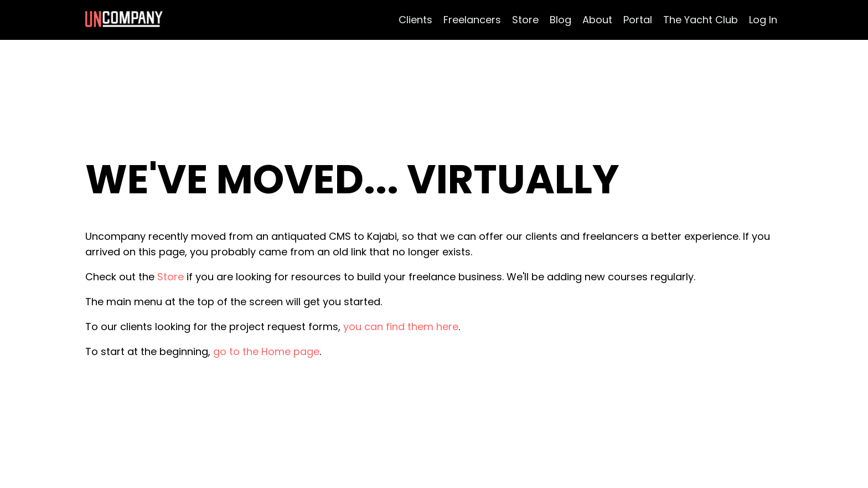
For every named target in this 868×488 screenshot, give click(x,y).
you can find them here (401, 327)
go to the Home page (266, 351)
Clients (415, 20)
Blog (560, 20)
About (597, 20)
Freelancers (472, 20)
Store (525, 20)
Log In (763, 20)
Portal (638, 20)
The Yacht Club (701, 20)
